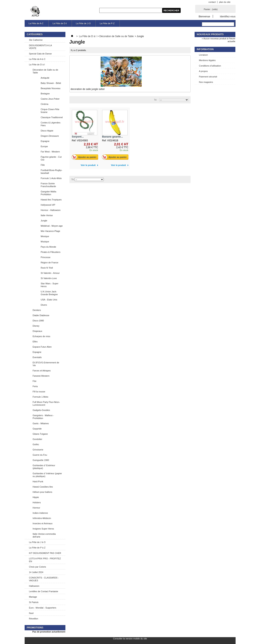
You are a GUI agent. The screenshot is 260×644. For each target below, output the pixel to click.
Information (205, 49)
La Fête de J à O (37, 542)
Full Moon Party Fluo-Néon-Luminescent (46, 403)
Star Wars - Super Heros (50, 285)
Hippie (36, 497)
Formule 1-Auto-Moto (51, 178)
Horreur (36, 508)
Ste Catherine (36, 40)
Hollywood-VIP (48, 205)
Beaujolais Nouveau (51, 88)
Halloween (34, 586)
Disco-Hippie (47, 131)
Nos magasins (206, 82)
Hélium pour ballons (42, 492)
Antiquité (45, 78)
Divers (44, 305)
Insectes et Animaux (43, 523)
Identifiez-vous (228, 16)
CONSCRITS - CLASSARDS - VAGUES (44, 579)
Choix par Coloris (38, 567)
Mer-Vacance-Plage (50, 231)
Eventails (37, 357)
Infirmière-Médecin (42, 518)
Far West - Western (50, 152)
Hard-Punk (38, 481)
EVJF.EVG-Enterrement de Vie (46, 364)
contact (212, 2)
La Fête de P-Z (107, 23)
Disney (36, 326)
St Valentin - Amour (50, 273)
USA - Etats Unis (49, 300)
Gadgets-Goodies (41, 410)
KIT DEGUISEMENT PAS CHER (45, 553)
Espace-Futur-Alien (42, 347)
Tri (155, 100)
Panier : (211, 9)
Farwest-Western (41, 376)
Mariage (33, 597)
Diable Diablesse (41, 315)
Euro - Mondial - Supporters (43, 608)
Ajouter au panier (85, 157)
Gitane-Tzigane (40, 434)
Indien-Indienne (40, 513)
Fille (43, 165)
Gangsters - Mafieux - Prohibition (43, 417)
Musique (45, 242)
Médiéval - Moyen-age (52, 226)
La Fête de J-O (83, 23)
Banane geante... (113, 137)
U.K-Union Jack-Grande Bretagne (49, 293)
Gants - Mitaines (41, 423)
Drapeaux (38, 331)
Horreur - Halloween (51, 210)
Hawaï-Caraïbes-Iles (43, 487)
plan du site (225, 2)
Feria (35, 386)
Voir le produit (88, 165)
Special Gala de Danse (40, 54)
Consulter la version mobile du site (130, 639)
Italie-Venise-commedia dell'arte (44, 535)
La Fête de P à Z (37, 548)
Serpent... (78, 137)
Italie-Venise (47, 215)
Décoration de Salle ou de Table (46, 71)
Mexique (45, 236)
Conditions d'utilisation (210, 66)
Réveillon (34, 619)
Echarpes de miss (41, 336)
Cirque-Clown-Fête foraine (50, 111)
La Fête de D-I (60, 23)
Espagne (45, 141)
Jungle (44, 221)
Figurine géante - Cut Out (51, 158)
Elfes (35, 342)
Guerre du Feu (40, 455)
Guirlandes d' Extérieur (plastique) (44, 467)
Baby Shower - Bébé (51, 83)
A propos (203, 71)
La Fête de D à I (37, 65)
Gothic (36, 444)
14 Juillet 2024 (36, 572)
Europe (44, 146)
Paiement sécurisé (208, 77)
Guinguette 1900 (41, 460)
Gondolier (38, 439)
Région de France (50, 263)
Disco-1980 (38, 321)
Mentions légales (207, 60)
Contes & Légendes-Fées (51, 124)
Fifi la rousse (39, 392)
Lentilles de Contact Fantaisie (44, 591)
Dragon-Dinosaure (50, 136)
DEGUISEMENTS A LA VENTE (41, 47)
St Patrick (34, 602)
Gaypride (37, 429)
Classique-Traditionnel (52, 117)
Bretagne (45, 94)
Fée (35, 381)
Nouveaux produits (210, 34)
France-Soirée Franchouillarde (48, 185)
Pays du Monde (48, 247)
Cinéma (45, 104)
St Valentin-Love (49, 278)
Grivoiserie (38, 450)
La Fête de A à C (37, 59)
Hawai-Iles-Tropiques (51, 200)
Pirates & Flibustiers (51, 252)
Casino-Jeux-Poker (50, 99)
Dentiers (37, 310)
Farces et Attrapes (42, 371)
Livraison (203, 55)
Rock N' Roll (47, 268)
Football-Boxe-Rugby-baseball (52, 172)
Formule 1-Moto (41, 397)
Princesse (46, 257)
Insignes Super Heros (43, 529)
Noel (31, 613)
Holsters (37, 502)
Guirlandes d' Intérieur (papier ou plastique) (47, 475)
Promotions (35, 628)
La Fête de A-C (36, 23)
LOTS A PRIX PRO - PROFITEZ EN (45, 560)
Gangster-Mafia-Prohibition (49, 193)
